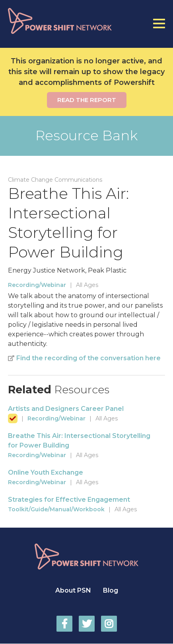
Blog (111, 590)
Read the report (87, 100)
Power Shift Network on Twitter (87, 624)
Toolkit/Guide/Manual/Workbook (56, 509)
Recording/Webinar (37, 285)
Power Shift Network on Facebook (64, 624)
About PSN (73, 590)
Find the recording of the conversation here (88, 358)
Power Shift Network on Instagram (109, 624)
